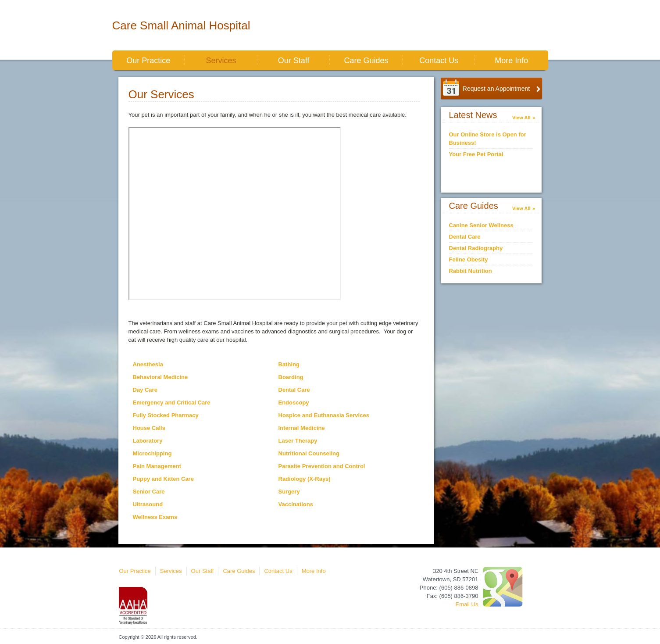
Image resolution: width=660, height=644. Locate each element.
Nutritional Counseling (309, 453)
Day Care (145, 390)
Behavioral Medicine (161, 377)
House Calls (149, 428)
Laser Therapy (298, 441)
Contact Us (439, 61)
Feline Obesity (469, 259)
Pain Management (157, 466)
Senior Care (149, 492)
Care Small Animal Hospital (181, 25)
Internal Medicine (302, 428)
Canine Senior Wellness (481, 225)
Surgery (289, 492)
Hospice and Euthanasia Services (324, 415)
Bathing (289, 364)
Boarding (291, 377)
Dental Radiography (476, 248)
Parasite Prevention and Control (322, 466)
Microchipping (152, 453)
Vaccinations (296, 504)
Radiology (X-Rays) (305, 479)
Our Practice (148, 61)
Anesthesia (148, 364)
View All (521, 118)
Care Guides (366, 61)
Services (221, 61)
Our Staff (294, 61)
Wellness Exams (155, 517)
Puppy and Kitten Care (163, 479)
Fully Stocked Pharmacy (166, 415)
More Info (511, 61)
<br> (235, 214)
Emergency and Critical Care (172, 402)
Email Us (467, 604)
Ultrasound (148, 504)
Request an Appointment (496, 89)
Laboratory (148, 441)
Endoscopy (294, 402)
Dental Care (294, 390)
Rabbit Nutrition (471, 271)
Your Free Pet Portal (476, 154)
